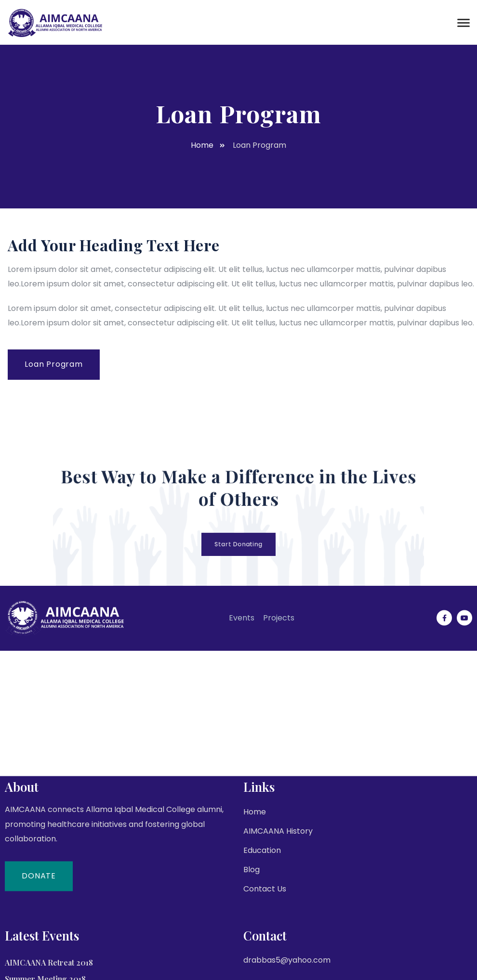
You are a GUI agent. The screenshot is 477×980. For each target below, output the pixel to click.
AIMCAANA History (278, 935)
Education (262, 955)
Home (255, 916)
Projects (279, 596)
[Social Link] (444, 596)
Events (242, 596)
